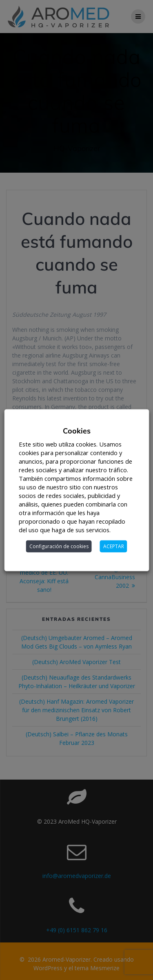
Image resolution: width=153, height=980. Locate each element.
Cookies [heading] (77, 430)
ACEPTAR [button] (114, 546)
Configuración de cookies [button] (59, 546)
